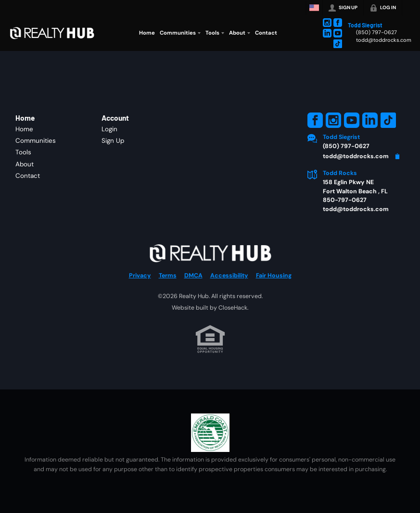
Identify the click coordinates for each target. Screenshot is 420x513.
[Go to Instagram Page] (327, 23)
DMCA (193, 275)
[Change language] (314, 8)
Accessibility (229, 275)
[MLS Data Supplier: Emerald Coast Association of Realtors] (210, 433)
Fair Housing (274, 275)
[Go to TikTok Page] (338, 44)
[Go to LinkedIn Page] (327, 33)
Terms (168, 275)
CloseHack (233, 308)
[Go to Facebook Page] (338, 23)
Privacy (140, 275)
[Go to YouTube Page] (338, 33)
